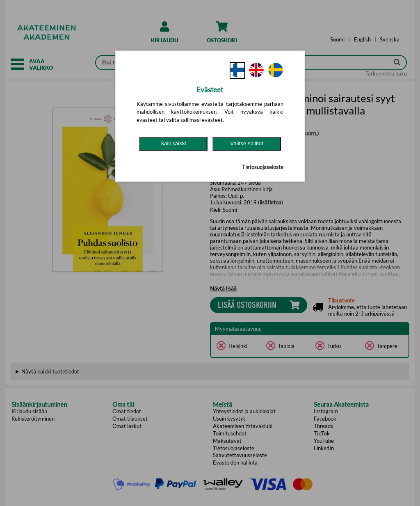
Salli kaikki (173, 143)
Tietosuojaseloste (263, 167)
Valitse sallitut (247, 143)
